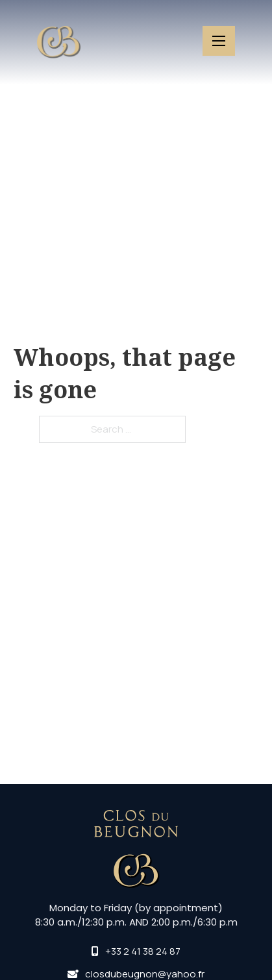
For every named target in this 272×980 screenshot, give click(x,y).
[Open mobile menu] (219, 41)
